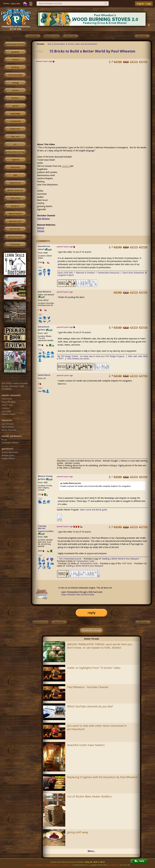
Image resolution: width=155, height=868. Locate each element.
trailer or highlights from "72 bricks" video (94, 668)
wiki (49, 44)
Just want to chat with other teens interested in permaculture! (97, 727)
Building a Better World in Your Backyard (120, 559)
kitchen (15, 98)
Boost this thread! (92, 630)
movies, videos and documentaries (83, 44)
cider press (15, 198)
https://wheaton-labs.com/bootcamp (78, 595)
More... (92, 851)
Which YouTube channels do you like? (90, 706)
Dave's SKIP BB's (65, 273)
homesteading (15, 75)
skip (15, 175)
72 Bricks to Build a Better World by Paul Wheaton (92, 51)
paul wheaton (45, 292)
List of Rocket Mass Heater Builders (89, 796)
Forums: (41, 44)
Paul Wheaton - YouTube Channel (88, 687)
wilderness (15, 129)
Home (6, 3)
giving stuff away (78, 832)
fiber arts (15, 137)
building (15, 67)
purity (15, 106)
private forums (15, 237)
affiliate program (53, 865)
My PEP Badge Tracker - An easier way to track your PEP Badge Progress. (91, 356)
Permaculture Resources (109, 273)
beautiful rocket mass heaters (86, 745)
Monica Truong (45, 476)
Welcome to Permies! (85, 273)
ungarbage (15, 114)
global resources (15, 191)
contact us (30, 865)
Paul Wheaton (44, 219)
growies (15, 52)
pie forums (15, 229)
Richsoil (41, 228)
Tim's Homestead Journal (70, 559)
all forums (15, 244)
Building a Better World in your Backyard (85, 566)
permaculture (59, 44)
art (15, 144)
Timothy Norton (42, 527)
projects (15, 206)
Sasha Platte (44, 375)
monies (15, 90)
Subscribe (15, 4)
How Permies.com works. (78, 359)
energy (15, 83)
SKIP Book (127, 563)
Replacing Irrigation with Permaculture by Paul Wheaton (102, 777)
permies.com (15, 221)
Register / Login (144, 4)
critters (15, 60)
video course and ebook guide (93, 510)
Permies (41, 231)
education (15, 167)
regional (15, 160)
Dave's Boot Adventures (133, 273)
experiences (15, 183)
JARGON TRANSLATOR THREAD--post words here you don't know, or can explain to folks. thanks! (100, 646)
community (15, 121)
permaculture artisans (15, 152)
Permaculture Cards (85, 561)
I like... (41, 268)
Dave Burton (44, 246)
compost (66, 166)
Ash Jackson (44, 327)
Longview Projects (66, 275)
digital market (15, 214)
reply (92, 613)
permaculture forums (15, 44)
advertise (40, 865)
